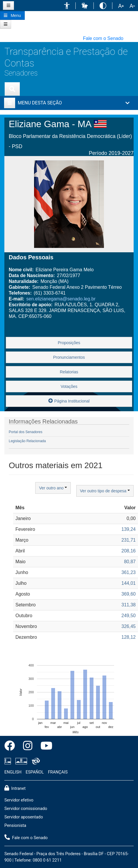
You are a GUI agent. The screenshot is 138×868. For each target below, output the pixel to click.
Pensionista (15, 826)
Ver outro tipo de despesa (105, 491)
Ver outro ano (53, 488)
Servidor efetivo (19, 800)
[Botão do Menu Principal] (12, 15)
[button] (67, 6)
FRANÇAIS (58, 772)
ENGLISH (13, 772)
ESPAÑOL (35, 772)
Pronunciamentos (69, 357)
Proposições (69, 343)
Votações (69, 386)
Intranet (15, 788)
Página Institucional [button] (69, 401)
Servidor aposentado (24, 817)
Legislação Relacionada (27, 441)
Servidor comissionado (26, 809)
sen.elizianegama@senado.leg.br (61, 299)
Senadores (21, 73)
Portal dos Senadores (25, 432)
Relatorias (69, 372)
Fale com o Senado (103, 38)
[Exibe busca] (12, 89)
